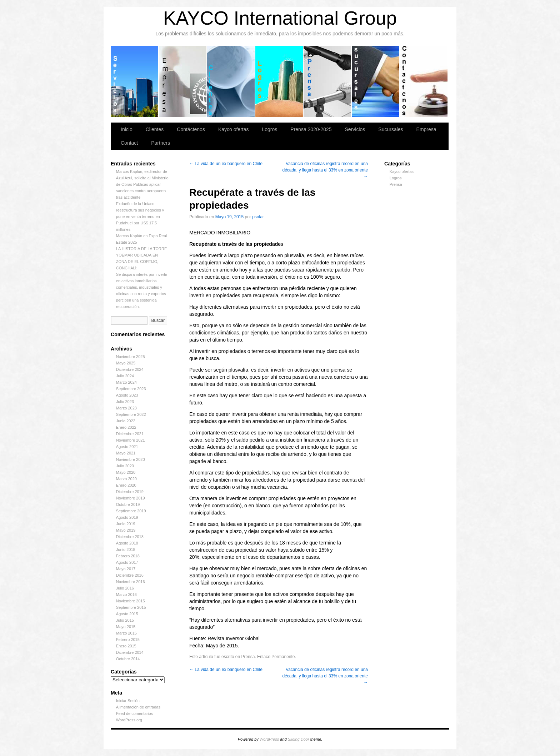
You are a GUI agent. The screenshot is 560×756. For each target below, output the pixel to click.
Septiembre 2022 (131, 414)
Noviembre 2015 (131, 601)
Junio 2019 (126, 524)
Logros (279, 81)
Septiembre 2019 (131, 511)
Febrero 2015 (128, 640)
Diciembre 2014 (130, 652)
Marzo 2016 (126, 595)
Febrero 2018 (128, 556)
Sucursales (376, 81)
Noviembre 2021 (131, 440)
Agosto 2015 (127, 614)
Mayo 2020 (126, 472)
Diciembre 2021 (130, 434)
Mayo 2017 (126, 569)
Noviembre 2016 (131, 582)
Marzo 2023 (126, 408)
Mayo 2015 (126, 627)
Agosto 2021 (127, 447)
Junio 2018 (126, 549)
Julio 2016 (125, 588)
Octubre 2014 (128, 659)
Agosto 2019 (127, 517)
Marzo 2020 (126, 479)
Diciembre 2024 (130, 369)
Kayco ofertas (234, 129)
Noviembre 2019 (131, 498)
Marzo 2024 (126, 382)
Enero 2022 (126, 427)
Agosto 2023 (127, 395)
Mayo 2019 (126, 530)
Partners (161, 143)
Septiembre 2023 (131, 389)
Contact (129, 143)
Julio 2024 (125, 376)
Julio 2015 (125, 620)
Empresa (183, 81)
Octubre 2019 (128, 504)
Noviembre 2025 (131, 357)
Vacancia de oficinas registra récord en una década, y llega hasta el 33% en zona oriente (325, 170)
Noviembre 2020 (131, 459)
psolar (258, 217)
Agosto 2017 (127, 562)
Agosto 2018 (127, 543)
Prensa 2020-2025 (328, 81)
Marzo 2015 (126, 633)
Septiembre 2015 (131, 607)
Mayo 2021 (126, 453)
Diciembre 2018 (130, 537)
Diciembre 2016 (130, 575)
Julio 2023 (125, 402)
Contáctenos (424, 81)
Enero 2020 (126, 485)
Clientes (231, 81)
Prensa (396, 184)
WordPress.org (129, 720)
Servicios (135, 81)
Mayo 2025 (126, 363)
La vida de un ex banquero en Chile (226, 164)
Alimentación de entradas (138, 707)
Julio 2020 (125, 466)
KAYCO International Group (280, 18)
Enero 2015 (126, 646)
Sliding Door (299, 739)
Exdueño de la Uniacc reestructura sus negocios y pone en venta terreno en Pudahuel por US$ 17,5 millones (140, 217)
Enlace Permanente (276, 657)
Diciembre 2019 (130, 492)
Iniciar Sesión (128, 701)
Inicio (127, 129)
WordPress (269, 739)
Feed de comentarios (134, 713)
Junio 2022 (126, 421)
